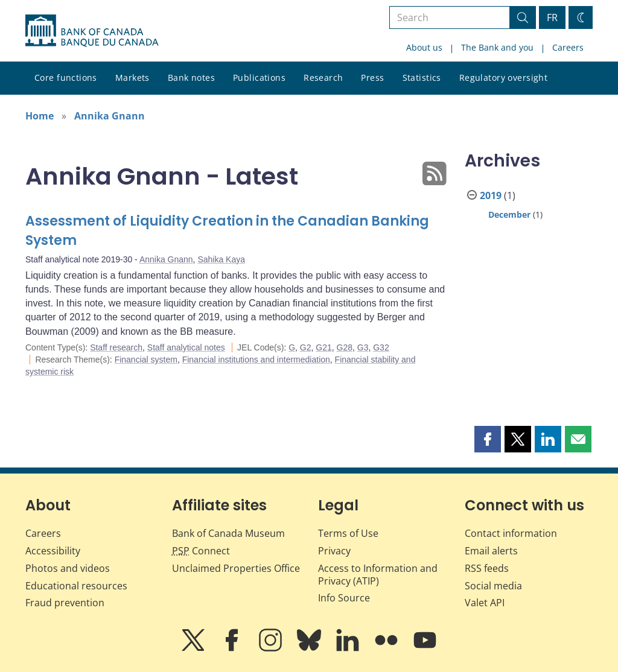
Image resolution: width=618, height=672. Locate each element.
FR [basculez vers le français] (552, 17)
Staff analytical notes (186, 347)
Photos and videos (68, 568)
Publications (259, 78)
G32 (381, 347)
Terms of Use (348, 533)
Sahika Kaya (221, 259)
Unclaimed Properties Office (236, 568)
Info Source (344, 598)
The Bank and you (497, 47)
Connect (201, 551)
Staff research (116, 347)
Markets (132, 78)
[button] (488, 439)
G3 (363, 347)
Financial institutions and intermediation (256, 360)
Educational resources (76, 586)
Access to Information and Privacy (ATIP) (378, 575)
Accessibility (53, 551)
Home (40, 116)
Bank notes (191, 78)
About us (424, 47)
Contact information (511, 533)
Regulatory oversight (503, 78)
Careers (568, 47)
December (509, 214)
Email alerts (491, 551)
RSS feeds (487, 568)
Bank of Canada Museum (228, 533)
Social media (493, 586)
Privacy (334, 551)
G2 (306, 347)
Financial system (146, 360)
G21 (323, 347)
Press (372, 78)
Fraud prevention (65, 603)
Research (323, 78)
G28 (345, 347)
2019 (491, 195)
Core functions (66, 78)
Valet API (485, 603)
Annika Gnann (110, 116)
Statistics (422, 78)
